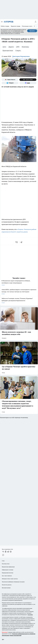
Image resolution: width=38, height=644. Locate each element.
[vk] (17, 242)
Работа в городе (5, 26)
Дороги (11, 47)
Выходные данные (6, 588)
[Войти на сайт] (35, 22)
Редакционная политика (8, 573)
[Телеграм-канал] (10, 83)
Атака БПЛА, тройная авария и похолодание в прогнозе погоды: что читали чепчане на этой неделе (19, 292)
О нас (3, 561)
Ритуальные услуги (27, 26)
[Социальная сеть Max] (28, 83)
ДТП (18, 47)
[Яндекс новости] (10, 80)
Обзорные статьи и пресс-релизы (10, 579)
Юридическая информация (8, 567)
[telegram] (22, 242)
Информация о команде (8, 570)
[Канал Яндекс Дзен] (28, 80)
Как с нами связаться (7, 576)
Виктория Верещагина (21, 56)
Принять (32, 31)
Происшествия (8, 51)
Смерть (18, 51)
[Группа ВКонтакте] (3, 552)
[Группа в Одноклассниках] (6, 552)
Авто (4, 47)
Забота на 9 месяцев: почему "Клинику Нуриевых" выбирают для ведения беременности (19, 301)
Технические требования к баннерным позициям (13, 582)
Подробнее (30, 615)
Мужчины (25, 47)
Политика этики (6, 564)
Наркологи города (16, 26)
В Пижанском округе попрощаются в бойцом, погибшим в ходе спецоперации (19, 283)
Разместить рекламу (7, 585)
